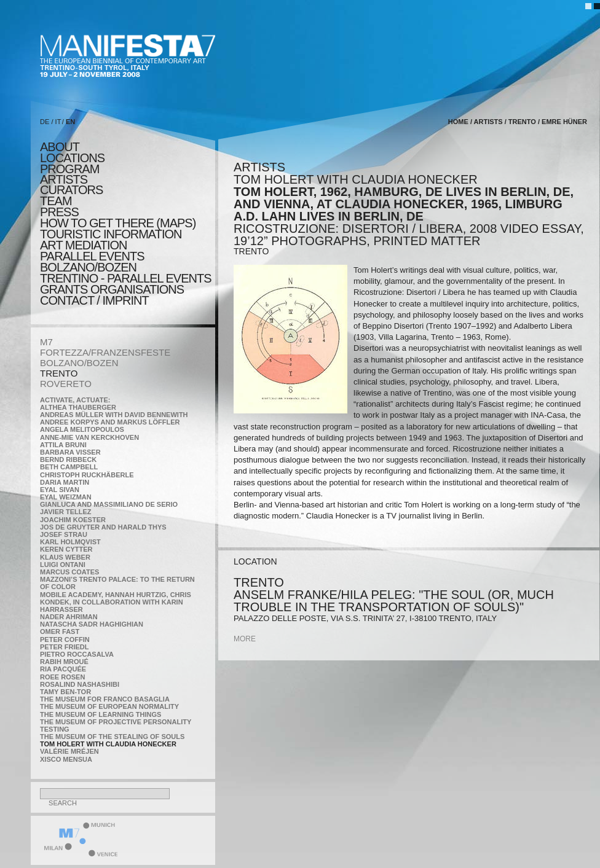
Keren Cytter (66, 549)
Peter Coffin (65, 639)
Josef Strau (64, 534)
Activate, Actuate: (75, 400)
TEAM (56, 201)
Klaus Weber (65, 557)
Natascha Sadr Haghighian (92, 624)
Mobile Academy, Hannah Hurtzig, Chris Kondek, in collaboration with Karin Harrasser (116, 602)
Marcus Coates (69, 572)
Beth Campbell (69, 467)
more (245, 639)
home (458, 122)
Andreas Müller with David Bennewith (114, 415)
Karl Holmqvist (70, 542)
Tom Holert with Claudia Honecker (108, 744)
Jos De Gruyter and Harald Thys (103, 527)
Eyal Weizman (66, 497)
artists (64, 179)
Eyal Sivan (60, 490)
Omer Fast (60, 631)
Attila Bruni (63, 445)
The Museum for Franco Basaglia (105, 699)
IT (58, 122)
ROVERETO (66, 384)
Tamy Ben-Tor (65, 692)
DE (45, 122)
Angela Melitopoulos (82, 429)
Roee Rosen (62, 677)
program (69, 169)
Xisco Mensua (66, 759)
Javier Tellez (66, 512)
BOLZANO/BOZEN (79, 363)
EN (70, 122)
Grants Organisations (112, 289)
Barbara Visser (70, 452)
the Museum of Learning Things (101, 714)
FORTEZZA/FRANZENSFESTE (105, 352)
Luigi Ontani (63, 565)
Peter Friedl (64, 647)
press (59, 212)
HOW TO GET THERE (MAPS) (118, 223)
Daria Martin (65, 482)
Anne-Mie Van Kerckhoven (89, 437)
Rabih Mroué (64, 662)
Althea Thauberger (78, 407)
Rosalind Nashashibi (80, 684)
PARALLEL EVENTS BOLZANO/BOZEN (92, 262)
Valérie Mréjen (69, 751)
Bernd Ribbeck (68, 459)
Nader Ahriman (69, 617)
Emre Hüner (564, 122)
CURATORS (71, 190)
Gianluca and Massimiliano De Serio (109, 504)
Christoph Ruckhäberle (87, 475)
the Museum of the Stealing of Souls (112, 737)
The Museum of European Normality (109, 706)
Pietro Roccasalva (77, 654)
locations (72, 158)
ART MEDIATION (83, 245)
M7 (46, 342)
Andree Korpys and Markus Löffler (110, 422)
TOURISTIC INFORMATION (111, 234)
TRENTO (59, 373)
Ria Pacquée (63, 669)
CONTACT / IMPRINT (94, 300)
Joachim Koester (73, 520)
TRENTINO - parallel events (126, 278)
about (60, 147)
